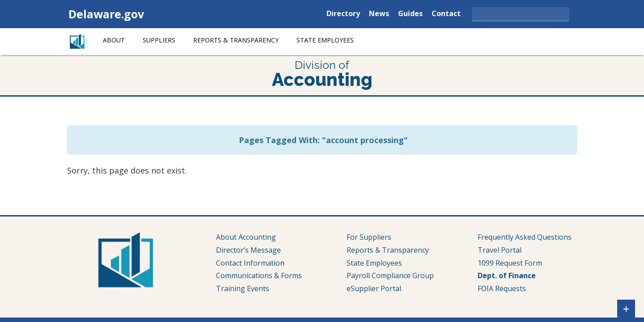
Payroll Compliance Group (390, 275)
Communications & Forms (259, 275)
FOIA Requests (502, 288)
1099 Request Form (510, 263)
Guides (410, 14)
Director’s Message (248, 250)
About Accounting (246, 237)
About (114, 40)
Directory (343, 14)
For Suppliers (369, 237)
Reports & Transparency (236, 40)
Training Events (243, 288)
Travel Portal (500, 250)
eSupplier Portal (374, 288)
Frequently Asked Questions (525, 237)
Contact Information (250, 263)
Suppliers (159, 40)
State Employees (325, 40)
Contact (446, 14)
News (379, 14)
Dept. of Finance (507, 275)
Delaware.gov (106, 14)
